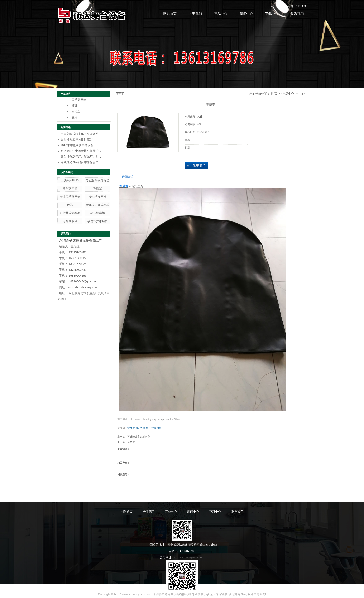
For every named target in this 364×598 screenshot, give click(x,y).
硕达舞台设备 (237, 594)
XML (305, 6)
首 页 (274, 94)
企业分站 (276, 6)
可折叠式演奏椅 (70, 213)
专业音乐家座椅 (70, 197)
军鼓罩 (98, 188)
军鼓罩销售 (155, 428)
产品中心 (221, 14)
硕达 (70, 205)
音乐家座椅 (79, 100)
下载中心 (272, 14)
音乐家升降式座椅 (98, 205)
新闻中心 (246, 14)
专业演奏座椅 (98, 197)
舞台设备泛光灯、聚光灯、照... (81, 156)
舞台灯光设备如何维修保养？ (80, 162)
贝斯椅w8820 (70, 180)
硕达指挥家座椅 (98, 221)
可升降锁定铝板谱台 (139, 437)
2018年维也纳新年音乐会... (78, 145)
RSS (298, 6)
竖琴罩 (131, 442)
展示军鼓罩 (142, 428)
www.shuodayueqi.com (189, 557)
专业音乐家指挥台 (98, 180)
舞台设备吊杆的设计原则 (77, 140)
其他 (75, 118)
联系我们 (297, 14)
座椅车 (76, 112)
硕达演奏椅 (98, 213)
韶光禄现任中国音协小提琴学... (81, 151)
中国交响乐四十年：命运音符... (81, 134)
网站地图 (288, 6)
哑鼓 (75, 106)
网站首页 (170, 14)
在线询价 (197, 166)
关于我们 (195, 14)
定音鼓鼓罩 (70, 221)
